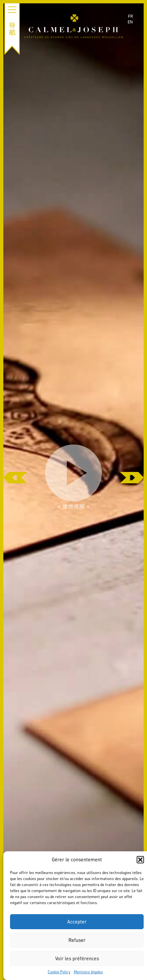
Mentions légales (88, 972)
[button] (140, 860)
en (130, 22)
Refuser (77, 940)
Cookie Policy (59, 972)
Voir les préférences (77, 958)
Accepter (77, 922)
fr (130, 16)
